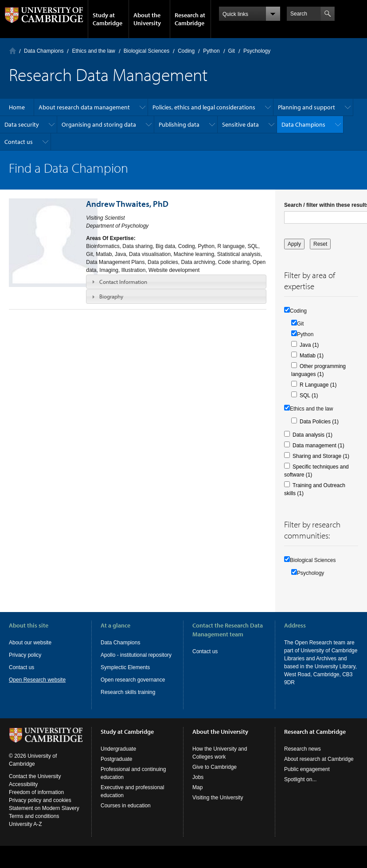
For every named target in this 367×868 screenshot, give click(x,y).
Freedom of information (36, 800)
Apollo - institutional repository (136, 655)
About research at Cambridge (319, 767)
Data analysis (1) (312, 435)
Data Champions (44, 51)
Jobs (198, 785)
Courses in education (126, 814)
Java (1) (309, 345)
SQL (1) (309, 395)
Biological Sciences (146, 51)
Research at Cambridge (190, 19)
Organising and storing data (99, 124)
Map (197, 795)
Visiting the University (218, 806)
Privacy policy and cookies (40, 808)
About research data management (84, 107)
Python (211, 51)
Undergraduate (118, 757)
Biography (111, 296)
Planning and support (306, 107)
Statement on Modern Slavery (44, 816)
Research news (303, 757)
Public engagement (307, 777)
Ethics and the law (93, 51)
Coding (186, 51)
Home (13, 51)
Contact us (19, 142)
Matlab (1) (312, 356)
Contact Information (123, 282)
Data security (22, 124)
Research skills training (128, 692)
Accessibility (23, 792)
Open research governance (133, 680)
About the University (147, 19)
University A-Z (25, 832)
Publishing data (179, 124)
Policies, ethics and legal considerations (204, 107)
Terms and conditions (34, 824)
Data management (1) (318, 446)
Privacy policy (25, 655)
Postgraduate (116, 767)
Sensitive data (240, 124)
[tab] (176, 282)
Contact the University (35, 784)
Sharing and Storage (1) (321, 456)
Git (232, 51)
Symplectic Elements (125, 667)
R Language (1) (318, 385)
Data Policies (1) (319, 422)
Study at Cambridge (107, 19)
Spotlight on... (300, 787)
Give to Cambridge (215, 775)
